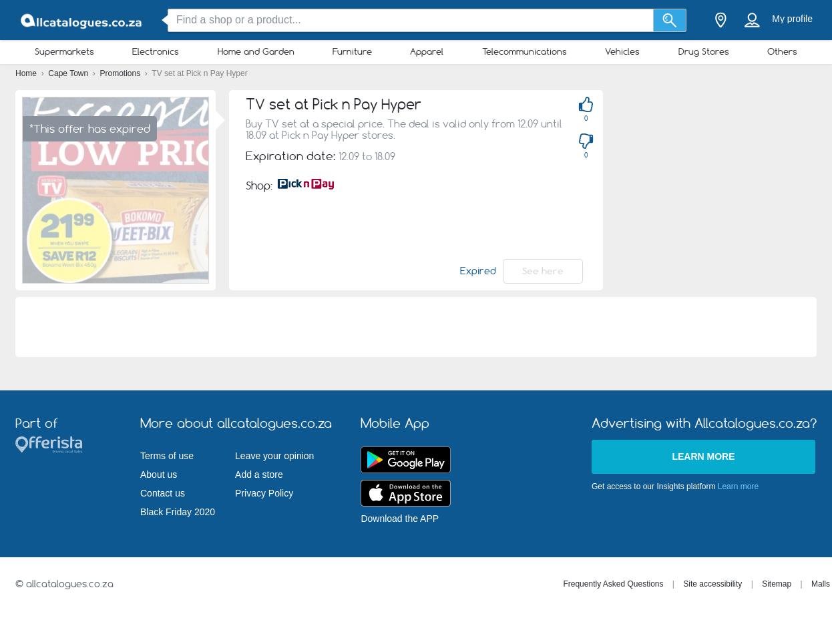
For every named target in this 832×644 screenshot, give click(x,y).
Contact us (163, 493)
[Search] (670, 20)
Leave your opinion (274, 456)
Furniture (352, 51)
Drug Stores (704, 51)
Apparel (427, 51)
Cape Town (69, 73)
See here (543, 271)
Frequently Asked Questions (613, 584)
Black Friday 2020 (178, 512)
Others (782, 51)
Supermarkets (64, 51)
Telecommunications (525, 51)
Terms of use (167, 456)
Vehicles (622, 51)
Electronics (156, 51)
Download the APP (400, 519)
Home (27, 73)
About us (159, 474)
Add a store (259, 474)
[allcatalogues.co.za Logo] (82, 20)
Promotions (122, 73)
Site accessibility (712, 584)
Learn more (703, 456)
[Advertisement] (722, 174)
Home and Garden (256, 51)
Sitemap (777, 584)
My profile (792, 19)
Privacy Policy (264, 493)
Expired (478, 271)
